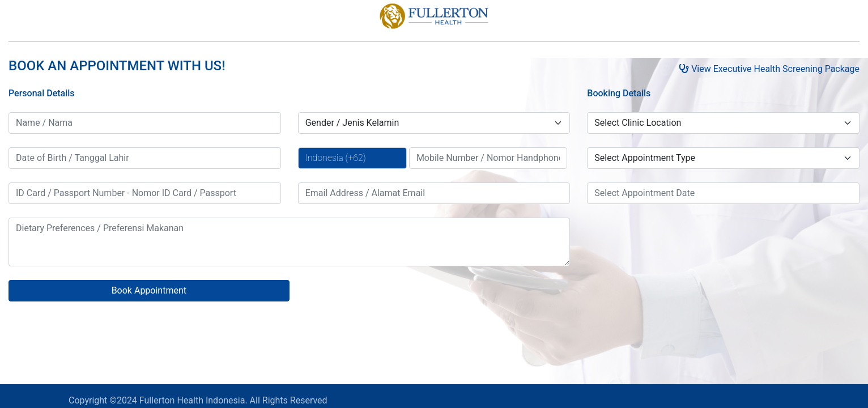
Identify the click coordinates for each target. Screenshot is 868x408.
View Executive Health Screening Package (769, 69)
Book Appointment (149, 290)
